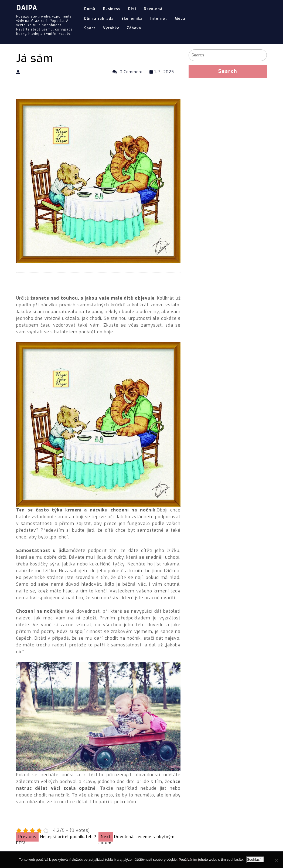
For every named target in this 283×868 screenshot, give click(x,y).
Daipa (27, 8)
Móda (180, 18)
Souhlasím (255, 859)
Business (112, 9)
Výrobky (111, 28)
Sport (90, 28)
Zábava (134, 28)
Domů (90, 9)
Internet (159, 18)
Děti (132, 9)
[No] (276, 860)
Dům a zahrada (99, 18)
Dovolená (153, 9)
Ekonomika (132, 18)
